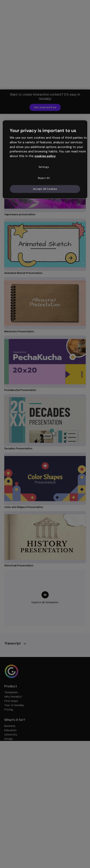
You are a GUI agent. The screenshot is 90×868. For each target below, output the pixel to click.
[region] (45, 159)
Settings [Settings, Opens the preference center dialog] (44, 167)
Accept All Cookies (45, 189)
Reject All (44, 178)
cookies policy (45, 156)
